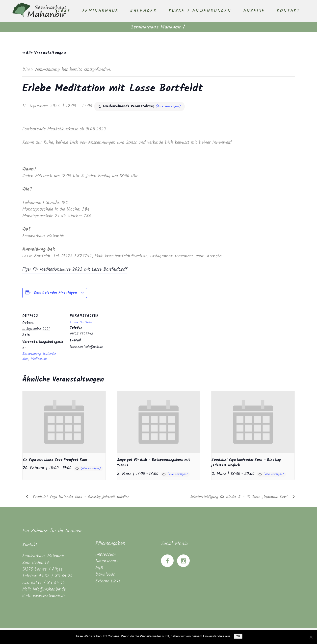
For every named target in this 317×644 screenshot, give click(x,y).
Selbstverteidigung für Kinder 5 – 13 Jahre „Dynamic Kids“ (240, 497)
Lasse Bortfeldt (81, 322)
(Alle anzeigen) (168, 106)
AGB (99, 568)
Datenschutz (107, 561)
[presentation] (64, 422)
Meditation (39, 359)
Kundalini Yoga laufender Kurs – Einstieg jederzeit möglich (80, 497)
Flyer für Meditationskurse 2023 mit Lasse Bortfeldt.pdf (75, 270)
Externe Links (108, 581)
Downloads (105, 575)
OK (238, 636)
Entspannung (32, 354)
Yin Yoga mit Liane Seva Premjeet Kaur (55, 460)
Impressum (106, 555)
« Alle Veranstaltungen (44, 53)
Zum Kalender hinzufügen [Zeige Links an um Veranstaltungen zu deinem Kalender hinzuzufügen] (55, 293)
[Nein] (311, 637)
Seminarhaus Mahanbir (156, 27)
